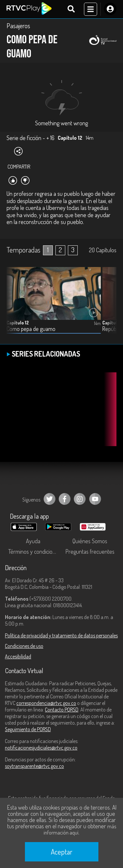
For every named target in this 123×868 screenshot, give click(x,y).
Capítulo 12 (18, 323)
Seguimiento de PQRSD (28, 729)
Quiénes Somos (90, 541)
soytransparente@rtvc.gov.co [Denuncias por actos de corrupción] (34, 766)
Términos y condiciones (34, 551)
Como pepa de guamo (31, 329)
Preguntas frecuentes (90, 551)
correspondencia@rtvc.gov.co (46, 703)
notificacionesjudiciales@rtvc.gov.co (41, 748)
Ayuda (33, 541)
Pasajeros (18, 26)
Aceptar (62, 852)
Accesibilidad (18, 656)
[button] (108, 305)
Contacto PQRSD (62, 710)
